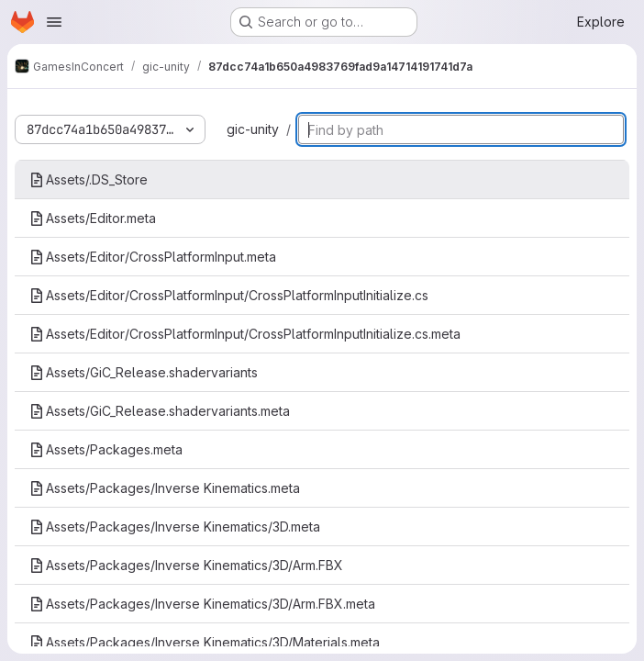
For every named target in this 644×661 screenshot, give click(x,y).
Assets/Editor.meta (93, 218)
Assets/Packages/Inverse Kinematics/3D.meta (175, 527)
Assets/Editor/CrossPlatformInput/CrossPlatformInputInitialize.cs (229, 295)
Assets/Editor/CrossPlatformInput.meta (153, 257)
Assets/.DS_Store (89, 179)
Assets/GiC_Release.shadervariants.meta (160, 411)
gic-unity (253, 129)
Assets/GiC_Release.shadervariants (144, 372)
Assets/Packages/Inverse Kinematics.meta (165, 488)
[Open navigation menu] (54, 22)
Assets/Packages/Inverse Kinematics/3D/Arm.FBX (186, 565)
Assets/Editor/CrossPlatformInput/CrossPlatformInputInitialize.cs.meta (245, 334)
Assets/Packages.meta (106, 449)
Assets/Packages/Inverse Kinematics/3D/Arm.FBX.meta (202, 604)
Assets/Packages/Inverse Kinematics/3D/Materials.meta (205, 642)
